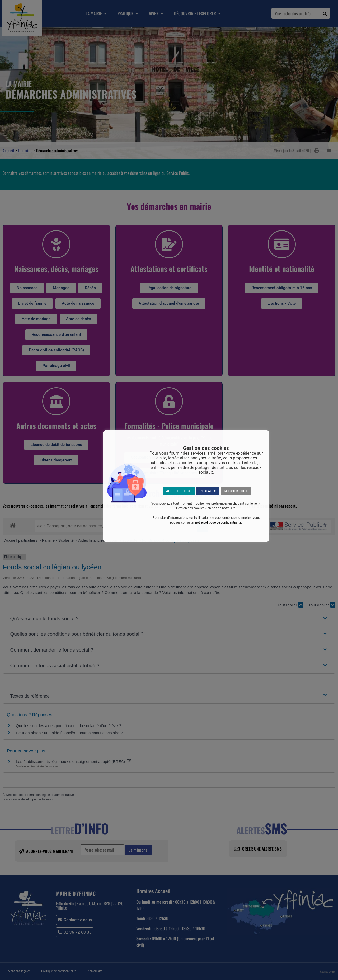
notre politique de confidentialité (218, 522)
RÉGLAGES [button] (208, 491)
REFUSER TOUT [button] (236, 491)
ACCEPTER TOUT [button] (179, 491)
